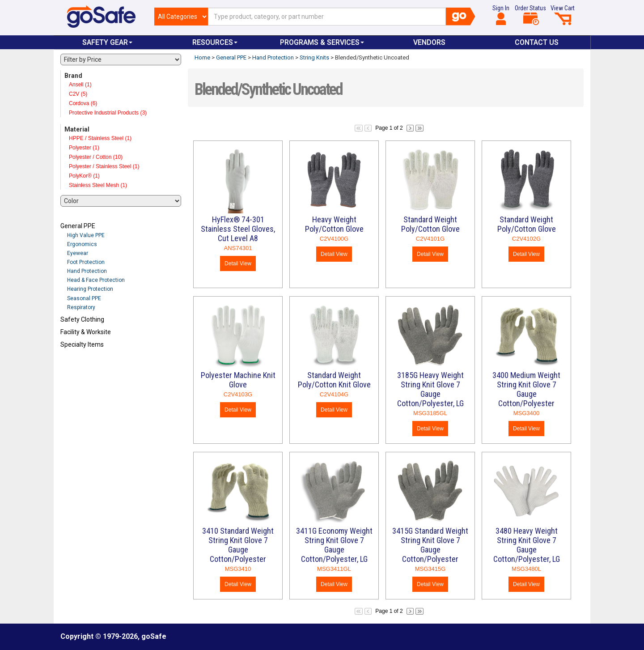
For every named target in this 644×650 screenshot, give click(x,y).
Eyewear (78, 253)
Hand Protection (87, 271)
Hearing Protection (90, 289)
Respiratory (81, 307)
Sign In (501, 15)
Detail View (238, 263)
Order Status (530, 15)
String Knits (314, 57)
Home (202, 57)
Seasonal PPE (84, 298)
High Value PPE (86, 235)
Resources (215, 42)
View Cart (563, 15)
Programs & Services (322, 42)
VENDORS (429, 42)
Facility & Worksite (86, 332)
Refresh (78, 365)
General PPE (78, 226)
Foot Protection (86, 262)
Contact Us (537, 42)
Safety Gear (107, 42)
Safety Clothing (82, 319)
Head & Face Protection (96, 280)
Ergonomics (82, 244)
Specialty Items (82, 344)
